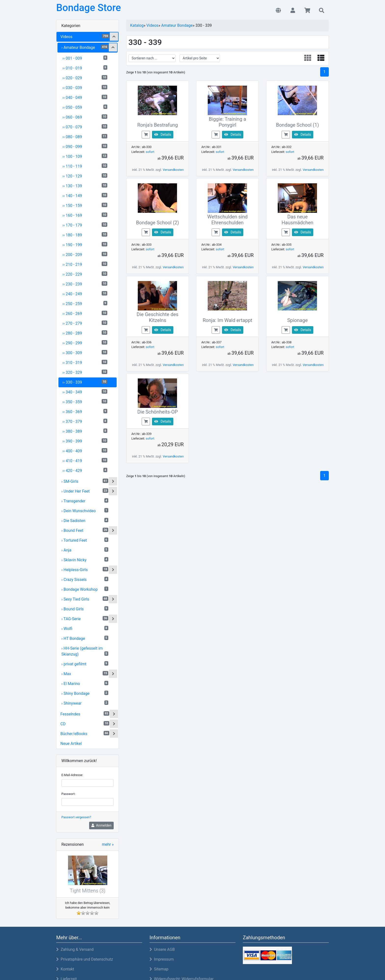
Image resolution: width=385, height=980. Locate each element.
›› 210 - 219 (85, 264)
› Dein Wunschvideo (85, 511)
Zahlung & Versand (75, 949)
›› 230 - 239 (85, 284)
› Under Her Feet (85, 491)
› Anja (85, 550)
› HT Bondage (85, 638)
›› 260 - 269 (85, 313)
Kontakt (65, 969)
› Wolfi (85, 628)
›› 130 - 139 (85, 186)
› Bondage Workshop (85, 589)
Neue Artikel (71, 744)
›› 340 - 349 (85, 392)
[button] (278, 11)
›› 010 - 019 (85, 68)
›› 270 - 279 (85, 323)
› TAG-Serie (85, 619)
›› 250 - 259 (85, 303)
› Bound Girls (85, 609)
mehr (108, 844)
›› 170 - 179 (85, 225)
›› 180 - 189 (85, 235)
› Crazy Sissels (85, 579)
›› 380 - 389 (85, 431)
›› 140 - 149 (85, 195)
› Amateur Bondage (85, 47)
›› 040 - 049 (85, 97)
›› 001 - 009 (85, 58)
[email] (88, 783)
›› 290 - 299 (85, 343)
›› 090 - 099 (85, 146)
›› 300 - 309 (85, 353)
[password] (88, 802)
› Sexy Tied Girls (85, 599)
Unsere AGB (162, 949)
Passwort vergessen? (76, 817)
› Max (85, 674)
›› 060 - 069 (85, 117)
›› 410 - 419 (85, 461)
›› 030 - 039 (85, 87)
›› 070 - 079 (85, 127)
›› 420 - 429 (85, 470)
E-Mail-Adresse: (72, 775)
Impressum (162, 959)
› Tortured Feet (85, 540)
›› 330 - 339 (85, 382)
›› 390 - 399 (85, 441)
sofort (150, 152)
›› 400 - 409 (85, 451)
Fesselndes (85, 714)
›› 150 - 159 (85, 205)
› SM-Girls (85, 481)
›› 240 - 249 (85, 294)
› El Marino (85, 683)
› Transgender (85, 501)
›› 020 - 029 (85, 78)
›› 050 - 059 (85, 107)
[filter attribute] (200, 58)
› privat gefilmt (85, 664)
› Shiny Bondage (85, 693)
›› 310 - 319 (85, 362)
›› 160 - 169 (85, 215)
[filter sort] (152, 58)
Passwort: (68, 794)
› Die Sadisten (85, 520)
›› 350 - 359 (85, 402)
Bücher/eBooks (85, 733)
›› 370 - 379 (85, 421)
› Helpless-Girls (85, 570)
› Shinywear (85, 703)
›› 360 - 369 (85, 411)
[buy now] (146, 134)
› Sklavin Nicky (85, 560)
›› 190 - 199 (85, 245)
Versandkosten (173, 170)
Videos (85, 36)
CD (85, 724)
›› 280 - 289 (85, 333)
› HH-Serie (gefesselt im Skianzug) (85, 651)
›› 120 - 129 (85, 176)
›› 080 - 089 (85, 137)
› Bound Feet (85, 530)
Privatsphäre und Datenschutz (85, 959)
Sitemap (159, 969)
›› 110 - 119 (85, 166)
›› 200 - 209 (85, 254)
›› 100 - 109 (85, 156)
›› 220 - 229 (85, 274)
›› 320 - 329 (85, 372)
